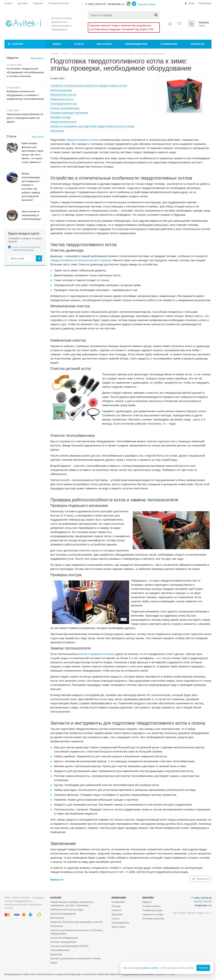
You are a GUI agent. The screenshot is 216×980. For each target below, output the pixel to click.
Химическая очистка (62, 99)
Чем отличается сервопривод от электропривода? (31, 215)
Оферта (147, 902)
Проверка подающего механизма (69, 113)
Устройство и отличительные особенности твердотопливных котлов (89, 86)
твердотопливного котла (82, 140)
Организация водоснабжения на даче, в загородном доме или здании (25, 118)
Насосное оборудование (64, 938)
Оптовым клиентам (153, 919)
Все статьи (38, 137)
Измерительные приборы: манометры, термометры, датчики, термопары (72, 904)
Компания (119, 898)
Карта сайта (118, 927)
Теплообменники (60, 950)
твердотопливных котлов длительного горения (81, 260)
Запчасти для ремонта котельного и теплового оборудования (77, 932)
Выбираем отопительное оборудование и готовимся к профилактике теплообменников (25, 95)
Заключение (57, 131)
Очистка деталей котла (63, 104)
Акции (57, 44)
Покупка (148, 898)
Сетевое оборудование (63, 942)
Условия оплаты (151, 906)
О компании (169, 44)
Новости (116, 910)
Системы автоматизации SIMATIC (70, 946)
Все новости (37, 58)
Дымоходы (56, 954)
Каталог (18, 44)
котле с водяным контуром (97, 654)
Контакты (198, 44)
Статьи (116, 919)
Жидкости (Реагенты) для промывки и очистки (76, 922)
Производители (136, 44)
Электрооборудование (63, 914)
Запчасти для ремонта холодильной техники (76, 958)
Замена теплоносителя (63, 122)
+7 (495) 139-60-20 (95, 4)
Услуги (79, 44)
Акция (54, 963)
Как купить (104, 44)
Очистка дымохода (61, 90)
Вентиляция (57, 918)
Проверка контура (61, 117)
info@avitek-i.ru (116, 4)
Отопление (57, 926)
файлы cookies (150, 968)
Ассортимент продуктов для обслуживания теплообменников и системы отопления (25, 72)
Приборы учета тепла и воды (67, 910)
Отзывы (116, 906)
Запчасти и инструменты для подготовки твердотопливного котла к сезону (92, 126)
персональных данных (23, 250)
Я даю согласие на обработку (27, 249)
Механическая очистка (63, 95)
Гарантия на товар (153, 914)
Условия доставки (152, 910)
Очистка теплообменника (65, 108)
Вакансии (117, 914)
